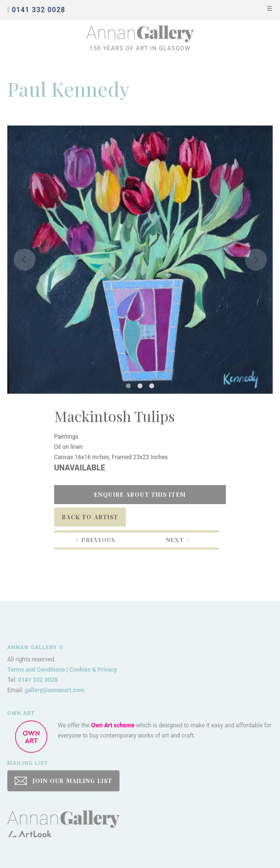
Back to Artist (90, 517)
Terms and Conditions (36, 670)
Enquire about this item (140, 494)
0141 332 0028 (38, 680)
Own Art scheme (113, 725)
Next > (178, 540)
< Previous (95, 540)
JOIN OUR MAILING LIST (63, 781)
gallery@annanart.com (55, 690)
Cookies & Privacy (93, 670)
